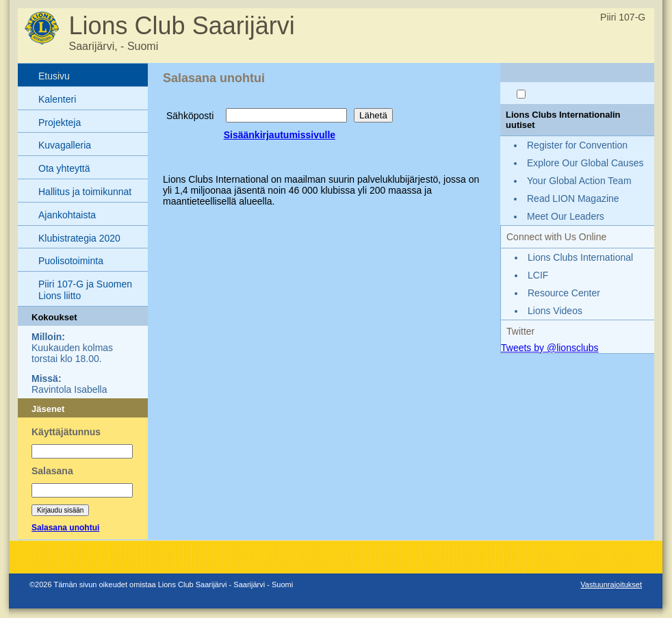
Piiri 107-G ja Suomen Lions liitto (85, 290)
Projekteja (60, 123)
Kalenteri (57, 99)
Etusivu (54, 76)
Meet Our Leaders (566, 216)
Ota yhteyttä (64, 168)
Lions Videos (555, 311)
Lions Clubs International (580, 257)
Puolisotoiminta (71, 261)
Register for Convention (577, 145)
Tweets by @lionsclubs (550, 348)
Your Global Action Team (579, 181)
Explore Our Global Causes (585, 163)
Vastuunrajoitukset (611, 584)
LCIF (538, 275)
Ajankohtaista (67, 215)
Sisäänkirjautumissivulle (280, 135)
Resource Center (564, 293)
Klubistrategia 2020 (79, 238)
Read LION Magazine (573, 198)
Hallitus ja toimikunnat (85, 192)
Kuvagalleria (65, 145)
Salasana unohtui (65, 528)
